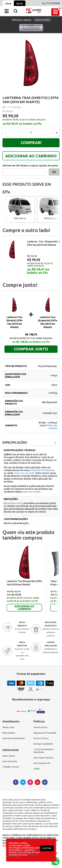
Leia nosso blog (10, 755)
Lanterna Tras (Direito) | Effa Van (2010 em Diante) (14, 315)
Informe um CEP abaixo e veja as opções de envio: (30, 166)
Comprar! (31, 143)
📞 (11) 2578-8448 (51, 3)
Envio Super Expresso (43, 751)
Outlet (37, 762)
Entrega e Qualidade (43, 737)
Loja (8, 3)
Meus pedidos (9, 726)
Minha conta (8, 721)
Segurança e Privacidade (45, 726)
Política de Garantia (52, 420)
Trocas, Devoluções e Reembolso (44, 744)
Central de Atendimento (42, 464)
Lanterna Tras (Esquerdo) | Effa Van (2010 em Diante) (48, 315)
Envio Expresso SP (42, 756)
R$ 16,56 (20, 120)
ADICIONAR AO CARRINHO (31, 156)
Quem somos (9, 749)
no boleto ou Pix (30, 124)
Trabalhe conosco (11, 760)
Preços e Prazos (41, 732)
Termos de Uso (41, 721)
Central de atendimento (14, 732)
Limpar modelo (42, 20)
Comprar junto (31, 342)
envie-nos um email (24, 466)
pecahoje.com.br (15, 497)
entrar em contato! (31, 485)
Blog (20, 3)
